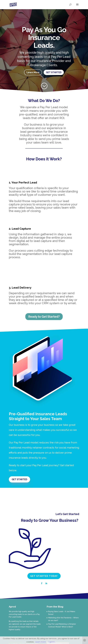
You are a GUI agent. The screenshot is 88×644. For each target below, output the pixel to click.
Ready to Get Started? (44, 317)
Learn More (33, 72)
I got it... (52, 642)
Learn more (40, 642)
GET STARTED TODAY (44, 576)
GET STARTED (54, 72)
